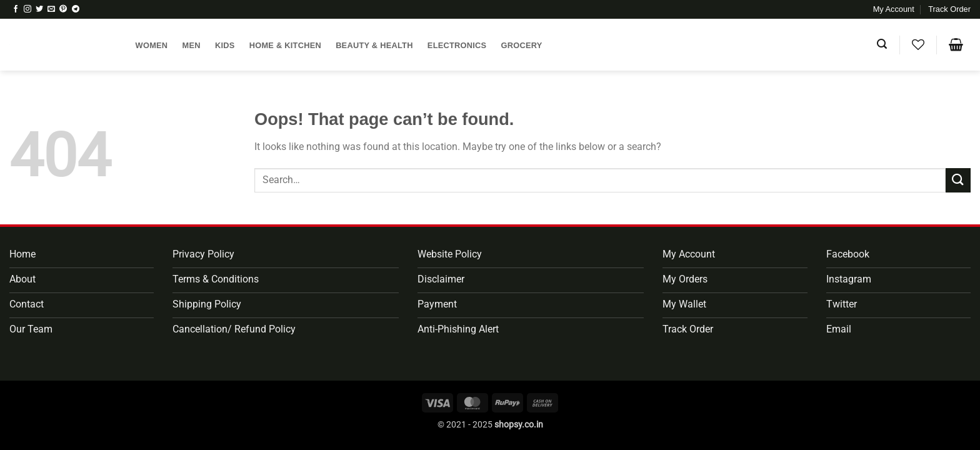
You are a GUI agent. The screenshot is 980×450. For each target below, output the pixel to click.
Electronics (457, 45)
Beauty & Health (374, 45)
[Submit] (958, 180)
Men (192, 45)
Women (152, 45)
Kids (225, 45)
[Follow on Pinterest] (63, 9)
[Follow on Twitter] (39, 9)
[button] (882, 44)
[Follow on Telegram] (76, 9)
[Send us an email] (51, 9)
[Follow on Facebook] (16, 9)
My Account (894, 9)
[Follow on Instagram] (27, 9)
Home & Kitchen (285, 45)
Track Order (949, 9)
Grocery (522, 45)
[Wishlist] (918, 44)
